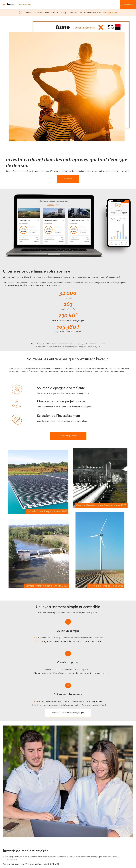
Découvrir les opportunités (68, 436)
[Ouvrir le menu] (4, 5)
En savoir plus (112, 13)
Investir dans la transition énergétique (68, 713)
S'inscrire (68, 179)
